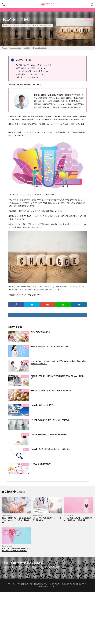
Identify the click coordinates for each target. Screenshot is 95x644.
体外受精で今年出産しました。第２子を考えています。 (51, 346)
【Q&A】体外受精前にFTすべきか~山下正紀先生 (49, 434)
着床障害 (29, 25)
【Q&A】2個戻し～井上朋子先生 (43, 405)
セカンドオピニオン (16, 48)
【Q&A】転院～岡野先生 (40, 48)
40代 (27, 420)
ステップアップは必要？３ (40, 332)
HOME (5, 48)
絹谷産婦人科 (47, 25)
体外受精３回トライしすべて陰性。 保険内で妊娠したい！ (52, 391)
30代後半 (26, 376)
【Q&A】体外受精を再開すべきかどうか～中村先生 (50, 420)
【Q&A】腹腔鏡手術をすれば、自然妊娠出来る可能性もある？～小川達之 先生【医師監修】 (16, 520)
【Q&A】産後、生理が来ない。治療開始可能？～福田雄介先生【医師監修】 (78, 519)
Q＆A (42, 25)
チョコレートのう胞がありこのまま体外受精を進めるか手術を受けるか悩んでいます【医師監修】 (59, 362)
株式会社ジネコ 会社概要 (48, 586)
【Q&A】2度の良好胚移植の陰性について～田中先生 (50, 449)
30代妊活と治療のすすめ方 (41, 464)
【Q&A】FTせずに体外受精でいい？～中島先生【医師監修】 (47, 519)
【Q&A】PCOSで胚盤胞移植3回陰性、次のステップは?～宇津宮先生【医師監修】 (16, 550)
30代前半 (18, 25)
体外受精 (24, 25)
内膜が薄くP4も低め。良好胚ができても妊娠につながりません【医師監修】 (57, 377)
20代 (27, 347)
